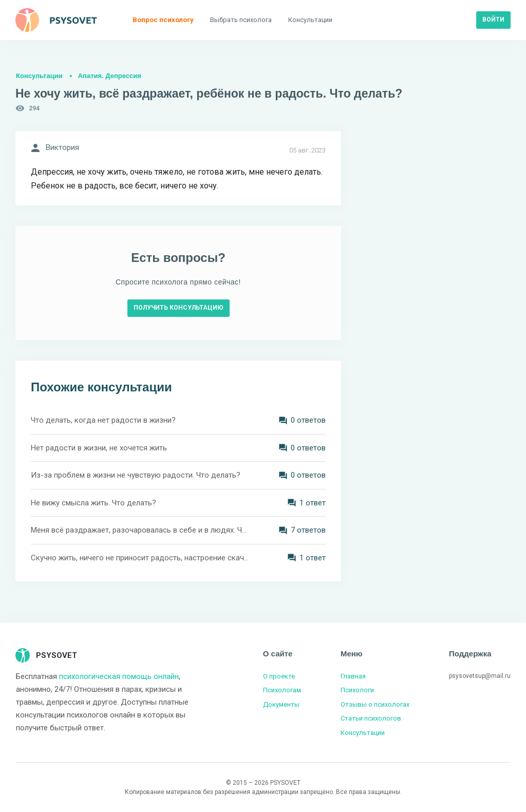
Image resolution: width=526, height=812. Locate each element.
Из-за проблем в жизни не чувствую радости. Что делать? (136, 475)
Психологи (357, 690)
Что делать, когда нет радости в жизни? (103, 420)
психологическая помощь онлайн (119, 676)
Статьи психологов (371, 718)
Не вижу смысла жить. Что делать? (93, 503)
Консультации (39, 76)
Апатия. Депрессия (110, 76)
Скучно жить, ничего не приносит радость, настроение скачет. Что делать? (140, 558)
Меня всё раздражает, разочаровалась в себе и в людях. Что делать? (140, 530)
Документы (281, 704)
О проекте (279, 676)
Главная (353, 676)
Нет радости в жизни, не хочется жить (99, 448)
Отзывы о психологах (375, 704)
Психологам (282, 690)
